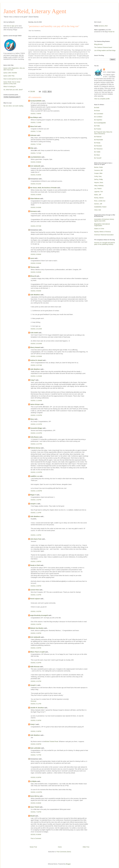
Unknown (33, 135)
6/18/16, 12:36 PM (36, 491)
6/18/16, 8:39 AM (36, 195)
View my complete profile (102, 99)
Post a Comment (36, 838)
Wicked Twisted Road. (52, 741)
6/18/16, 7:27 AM (36, 144)
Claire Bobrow (35, 199)
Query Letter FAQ (9, 76)
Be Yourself (98, 158)
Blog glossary (98, 44)
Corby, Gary (98, 176)
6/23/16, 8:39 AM (36, 834)
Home (60, 847)
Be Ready (97, 143)
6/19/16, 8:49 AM (36, 803)
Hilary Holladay (99, 186)
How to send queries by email (13, 79)
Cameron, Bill (98, 170)
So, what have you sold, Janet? (13, 90)
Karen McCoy (35, 796)
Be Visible (97, 152)
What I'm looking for (10, 87)
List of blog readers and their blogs (105, 50)
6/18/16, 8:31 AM (36, 184)
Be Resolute (98, 146)
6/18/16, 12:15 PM (36, 424)
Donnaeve (34, 211)
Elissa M (33, 276)
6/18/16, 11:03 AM (36, 376)
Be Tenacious (98, 149)
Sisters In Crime (99, 229)
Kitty (32, 148)
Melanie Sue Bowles (37, 628)
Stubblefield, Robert (100, 207)
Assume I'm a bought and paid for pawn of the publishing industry (105, 243)
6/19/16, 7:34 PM (36, 812)
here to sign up (12, 26)
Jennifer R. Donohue (37, 708)
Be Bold (97, 108)
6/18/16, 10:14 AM (36, 329)
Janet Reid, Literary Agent (35, 11)
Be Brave (97, 111)
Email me (112, 32)
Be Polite (97, 126)
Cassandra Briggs (36, 428)
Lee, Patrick (98, 189)
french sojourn (35, 599)
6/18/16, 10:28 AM (36, 356)
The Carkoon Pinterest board (103, 47)
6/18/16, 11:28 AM (36, 401)
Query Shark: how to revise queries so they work (12, 83)
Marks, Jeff (98, 195)
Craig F (33, 380)
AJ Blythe (33, 781)
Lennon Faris (35, 590)
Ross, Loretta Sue (100, 201)
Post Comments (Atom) (64, 852)
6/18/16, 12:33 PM (36, 472)
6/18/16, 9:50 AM (36, 291)
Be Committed (99, 114)
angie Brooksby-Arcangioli (39, 615)
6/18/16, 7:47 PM (36, 755)
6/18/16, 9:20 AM (36, 263)
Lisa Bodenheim (36, 157)
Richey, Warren (99, 198)
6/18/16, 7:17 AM (36, 131)
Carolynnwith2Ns (36, 101)
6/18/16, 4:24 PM (36, 663)
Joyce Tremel (35, 807)
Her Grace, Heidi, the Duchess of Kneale (43, 188)
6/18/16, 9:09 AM (36, 254)
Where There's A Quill (37, 652)
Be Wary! (97, 155)
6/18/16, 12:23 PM (36, 433)
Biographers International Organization (102, 225)
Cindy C (33, 724)
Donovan (34, 701)
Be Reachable (99, 140)
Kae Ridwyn (34, 117)
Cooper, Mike (98, 173)
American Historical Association (104, 235)
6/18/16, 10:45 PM (36, 792)
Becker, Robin (99, 167)
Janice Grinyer (35, 404)
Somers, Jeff (98, 204)
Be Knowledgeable (100, 123)
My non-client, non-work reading (13, 106)
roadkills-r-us (35, 476)
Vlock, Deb (98, 210)
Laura (32, 258)
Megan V (33, 495)
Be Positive (98, 129)
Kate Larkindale (35, 748)
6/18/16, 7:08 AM (36, 114)
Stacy (32, 419)
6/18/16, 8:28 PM (36, 777)
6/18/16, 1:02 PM (36, 500)
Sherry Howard (35, 347)
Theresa (33, 267)
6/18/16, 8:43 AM (36, 207)
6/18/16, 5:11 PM (36, 704)
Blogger (68, 864)
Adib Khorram (35, 667)
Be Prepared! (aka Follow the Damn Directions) (103, 133)
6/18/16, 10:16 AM (36, 344)
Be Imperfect (98, 120)
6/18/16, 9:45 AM (36, 272)
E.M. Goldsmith (35, 166)
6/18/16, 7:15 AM (36, 122)
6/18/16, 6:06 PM (36, 744)
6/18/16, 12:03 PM (36, 415)
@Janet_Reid (103, 26)
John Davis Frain (36, 539)
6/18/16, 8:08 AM (36, 162)
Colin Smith (34, 333)
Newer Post (33, 847)
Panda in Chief (35, 565)
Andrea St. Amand (36, 360)
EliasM (32, 816)
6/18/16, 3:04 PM (36, 624)
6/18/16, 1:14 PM (36, 513)
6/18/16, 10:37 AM (36, 365)
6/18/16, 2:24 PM (36, 595)
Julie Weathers (35, 295)
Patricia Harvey (35, 448)
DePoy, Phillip (98, 179)
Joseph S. (34, 504)
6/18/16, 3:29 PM (36, 633)
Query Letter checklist (10, 73)
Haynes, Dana (99, 183)
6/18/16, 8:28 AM (36, 175)
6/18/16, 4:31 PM (36, 681)
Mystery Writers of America (102, 232)
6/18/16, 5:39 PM (36, 731)
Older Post (86, 847)
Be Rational (98, 137)
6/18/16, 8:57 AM (36, 226)
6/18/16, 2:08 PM (36, 561)
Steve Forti (34, 126)
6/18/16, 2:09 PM (36, 586)
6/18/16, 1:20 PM (36, 535)
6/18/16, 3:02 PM (36, 611)
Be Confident (98, 117)
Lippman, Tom (99, 192)
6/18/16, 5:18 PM (36, 720)
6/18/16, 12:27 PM (36, 444)
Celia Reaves (35, 437)
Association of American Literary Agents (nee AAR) (104, 220)
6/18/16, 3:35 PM (36, 648)
